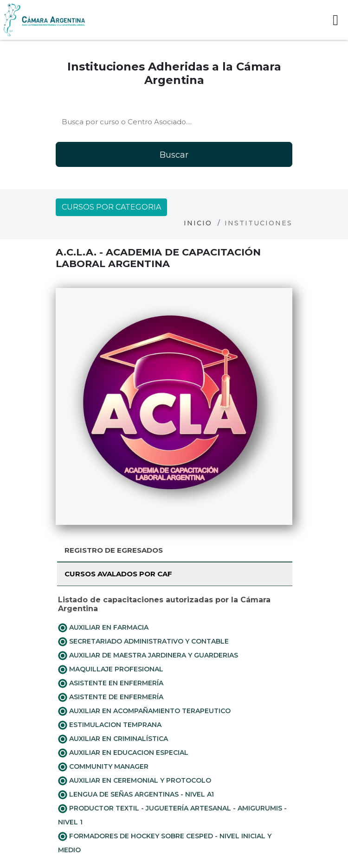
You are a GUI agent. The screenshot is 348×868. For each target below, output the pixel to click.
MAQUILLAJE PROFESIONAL (111, 670)
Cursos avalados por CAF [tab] (118, 574)
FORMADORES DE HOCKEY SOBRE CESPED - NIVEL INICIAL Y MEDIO (165, 843)
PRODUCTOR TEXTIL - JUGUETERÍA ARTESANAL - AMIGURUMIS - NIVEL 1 (172, 815)
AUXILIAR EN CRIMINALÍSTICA (113, 739)
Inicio (198, 223)
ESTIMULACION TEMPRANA (110, 725)
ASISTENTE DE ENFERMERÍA (111, 697)
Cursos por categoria (111, 207)
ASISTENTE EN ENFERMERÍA (111, 683)
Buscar (174, 155)
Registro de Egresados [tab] (114, 550)
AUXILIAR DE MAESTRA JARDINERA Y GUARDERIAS (148, 656)
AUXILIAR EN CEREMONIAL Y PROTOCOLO (135, 781)
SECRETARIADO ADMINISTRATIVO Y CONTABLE (143, 642)
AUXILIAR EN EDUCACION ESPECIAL (123, 753)
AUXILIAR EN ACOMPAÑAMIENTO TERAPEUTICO (144, 711)
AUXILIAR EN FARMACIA (103, 628)
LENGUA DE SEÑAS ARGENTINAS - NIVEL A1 (136, 795)
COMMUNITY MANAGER (103, 767)
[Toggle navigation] (335, 20)
